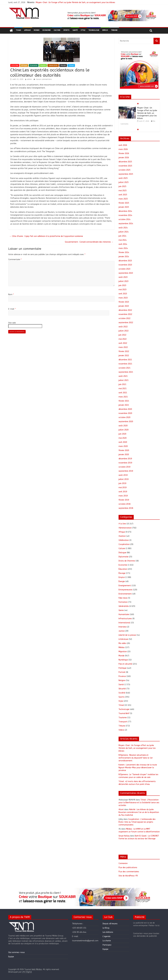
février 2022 (124, 351)
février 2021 (124, 401)
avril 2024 (123, 244)
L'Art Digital (27, 972)
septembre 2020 (126, 422)
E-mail (12, 309)
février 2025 (124, 203)
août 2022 (123, 327)
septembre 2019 (126, 471)
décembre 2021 (125, 360)
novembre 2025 (125, 166)
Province (122, 676)
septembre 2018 (126, 508)
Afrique (27, 30)
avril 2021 (123, 393)
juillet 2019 (124, 479)
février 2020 (124, 450)
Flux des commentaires (129, 872)
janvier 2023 (124, 306)
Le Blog (106, 928)
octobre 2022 (124, 318)
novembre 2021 (125, 364)
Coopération (124, 544)
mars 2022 (123, 347)
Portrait (122, 672)
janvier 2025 (124, 207)
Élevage (122, 573)
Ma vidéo (122, 643)
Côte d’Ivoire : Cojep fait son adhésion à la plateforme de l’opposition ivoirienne (46, 236)
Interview (123, 627)
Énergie (122, 581)
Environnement (125, 594)
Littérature (123, 639)
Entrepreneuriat (125, 590)
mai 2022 (123, 339)
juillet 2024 (124, 232)
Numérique (123, 660)
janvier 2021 (124, 405)
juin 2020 (122, 434)
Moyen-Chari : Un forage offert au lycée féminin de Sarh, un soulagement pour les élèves (75, 2)
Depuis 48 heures (110, 924)
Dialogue (122, 553)
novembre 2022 (125, 314)
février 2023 (124, 302)
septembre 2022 (126, 323)
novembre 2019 (125, 463)
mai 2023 (123, 290)
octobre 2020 (124, 417)
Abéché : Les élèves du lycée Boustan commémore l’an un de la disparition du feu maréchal (139, 812)
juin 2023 (122, 285)
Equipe (11, 957)
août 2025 (123, 178)
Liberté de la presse (127, 635)
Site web (12, 323)
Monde (37, 30)
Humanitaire (124, 614)
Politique (122, 668)
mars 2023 (123, 298)
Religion (122, 680)
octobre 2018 (124, 504)
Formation (123, 602)
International (124, 623)
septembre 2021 (126, 372)
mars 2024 (123, 248)
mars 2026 (123, 149)
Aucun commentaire (43, 79)
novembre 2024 (125, 215)
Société (122, 693)
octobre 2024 (124, 219)
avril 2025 (123, 195)
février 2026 (124, 153)
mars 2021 (123, 397)
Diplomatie (123, 557)
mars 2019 (123, 496)
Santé (75, 30)
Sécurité (122, 689)
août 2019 (123, 475)
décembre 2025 (125, 162)
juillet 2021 (124, 380)
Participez (107, 945)
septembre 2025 (126, 174)
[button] (111, 15)
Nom (11, 294)
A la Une (15, 65)
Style (83, 30)
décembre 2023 (125, 261)
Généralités (53, 65)
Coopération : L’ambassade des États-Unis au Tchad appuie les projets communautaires (137, 822)
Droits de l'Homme (127, 561)
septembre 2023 (126, 273)
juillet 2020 (124, 430)
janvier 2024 (124, 257)
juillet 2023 (124, 281)
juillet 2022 (124, 331)
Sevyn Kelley (124, 836)
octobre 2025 (124, 170)
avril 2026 (123, 145)
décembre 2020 (125, 409)
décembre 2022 (125, 310)
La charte (107, 941)
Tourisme (123, 718)
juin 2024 (122, 236)
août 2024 (123, 228)
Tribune (114, 30)
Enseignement (125, 586)
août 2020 (123, 426)
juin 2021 (122, 384)
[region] (111, 15)
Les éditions (108, 932)
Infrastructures (125, 619)
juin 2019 (122, 483)
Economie (47, 30)
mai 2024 (123, 240)
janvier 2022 (124, 356)
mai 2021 (123, 389)
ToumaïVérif (124, 713)
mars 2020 (123, 446)
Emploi (105, 30)
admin (29, 79)
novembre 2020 (125, 413)
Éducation (123, 569)
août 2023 (123, 277)
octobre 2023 (124, 269)
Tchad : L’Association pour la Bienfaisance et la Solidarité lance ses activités (139, 803)
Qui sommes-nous (16, 952)
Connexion (123, 863)
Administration (125, 528)
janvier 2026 (124, 158)
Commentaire (15, 260)
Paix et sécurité (125, 664)
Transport (123, 722)
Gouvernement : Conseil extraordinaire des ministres (89, 242)
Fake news (123, 598)
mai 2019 (123, 488)
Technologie (94, 30)
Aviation (122, 536)
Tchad (18, 30)
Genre (121, 610)
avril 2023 (123, 294)
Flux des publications (128, 868)
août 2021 (123, 376)
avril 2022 (123, 343)
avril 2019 (123, 492)
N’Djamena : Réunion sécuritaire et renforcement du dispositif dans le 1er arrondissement (136, 758)
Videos (121, 730)
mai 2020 (123, 438)
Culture (57, 30)
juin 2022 (122, 335)
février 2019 (124, 500)
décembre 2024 (125, 211)
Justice (122, 631)
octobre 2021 (124, 368)
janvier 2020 (124, 455)
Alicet (121, 810)
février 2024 (124, 252)
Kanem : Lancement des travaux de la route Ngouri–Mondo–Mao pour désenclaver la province (138, 768)
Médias (122, 647)
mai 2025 (123, 191)
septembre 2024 (126, 224)
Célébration (124, 540)
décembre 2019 (125, 459)
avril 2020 (123, 442)
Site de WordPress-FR (128, 876)
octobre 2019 (124, 467)
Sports (66, 30)
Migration (123, 652)
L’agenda (106, 936)
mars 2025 (123, 199)
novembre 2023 (125, 265)
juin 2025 (122, 186)
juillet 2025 (124, 182)
